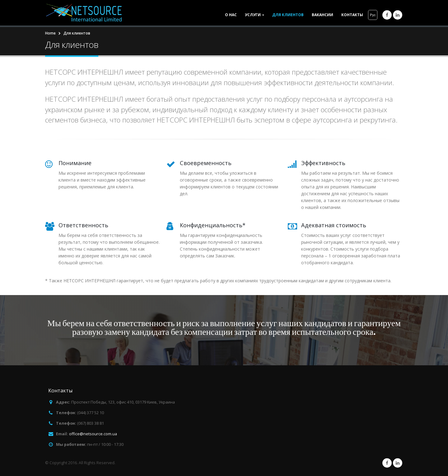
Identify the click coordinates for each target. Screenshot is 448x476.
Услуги (253, 15)
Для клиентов (288, 15)
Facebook (387, 463)
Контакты (352, 15)
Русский (373, 15)
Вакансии (322, 15)
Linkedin (398, 463)
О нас (231, 15)
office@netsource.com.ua (93, 434)
